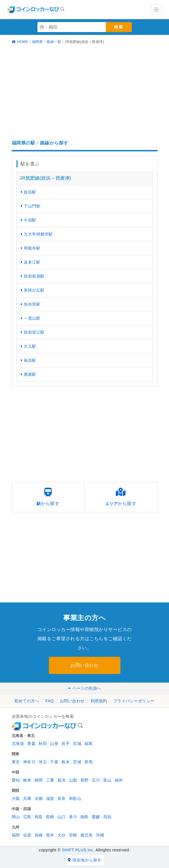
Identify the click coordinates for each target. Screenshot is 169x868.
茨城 (77, 762)
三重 (50, 780)
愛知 (16, 780)
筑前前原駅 (33, 276)
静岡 (39, 780)
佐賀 (27, 835)
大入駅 (29, 346)
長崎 (39, 835)
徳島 (84, 817)
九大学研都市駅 (37, 234)
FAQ (49, 701)
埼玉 (43, 762)
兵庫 (27, 798)
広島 (27, 817)
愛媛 (96, 817)
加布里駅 (31, 304)
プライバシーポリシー (134, 701)
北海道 (18, 744)
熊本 (50, 835)
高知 (107, 817)
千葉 (54, 762)
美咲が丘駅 (33, 290)
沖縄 (100, 835)
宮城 (77, 744)
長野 (84, 780)
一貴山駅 (31, 318)
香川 (73, 817)
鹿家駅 (29, 374)
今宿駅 (29, 220)
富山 (107, 780)
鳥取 (39, 817)
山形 (54, 744)
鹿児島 (87, 835)
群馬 (89, 762)
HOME (20, 42)
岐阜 (27, 780)
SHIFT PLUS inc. (78, 850)
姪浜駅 (29, 192)
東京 (16, 762)
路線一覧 (54, 42)
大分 (62, 835)
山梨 (73, 780)
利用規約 (99, 701)
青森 (31, 744)
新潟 (62, 780)
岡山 (16, 817)
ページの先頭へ (85, 688)
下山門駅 (31, 206)
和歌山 (75, 798)
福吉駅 (29, 360)
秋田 (43, 744)
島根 (50, 817)
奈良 (62, 798)
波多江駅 (31, 262)
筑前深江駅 (33, 332)
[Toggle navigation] (156, 10)
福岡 (16, 835)
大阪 (16, 798)
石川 (96, 780)
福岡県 (37, 42)
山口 (62, 817)
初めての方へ (27, 701)
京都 (39, 798)
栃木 (66, 762)
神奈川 (29, 762)
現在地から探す (85, 860)
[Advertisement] (84, 93)
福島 (89, 744)
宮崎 (73, 835)
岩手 (66, 744)
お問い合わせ (84, 665)
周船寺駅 (31, 248)
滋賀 (50, 798)
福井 (119, 780)
